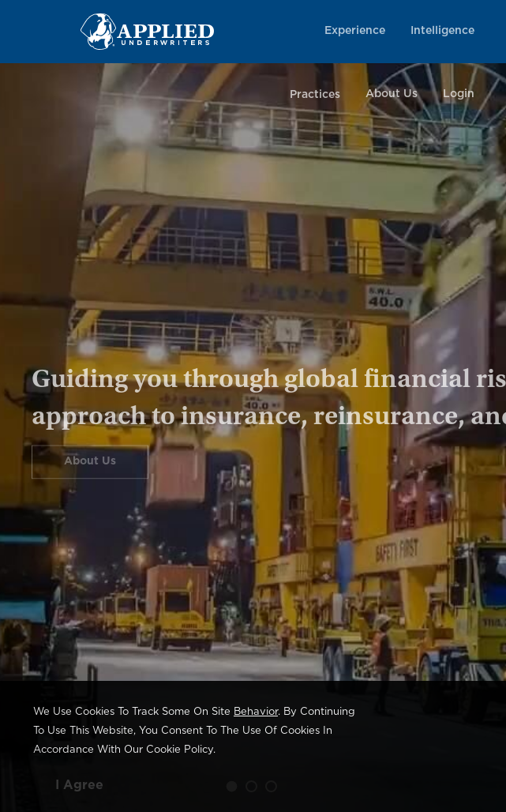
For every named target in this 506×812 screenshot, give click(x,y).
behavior (256, 712)
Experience (355, 31)
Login (459, 94)
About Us (392, 94)
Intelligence (442, 31)
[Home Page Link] (147, 31)
